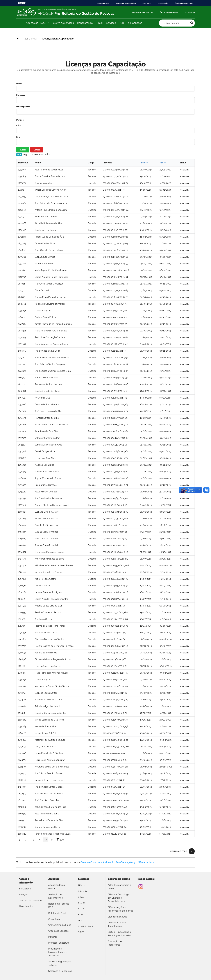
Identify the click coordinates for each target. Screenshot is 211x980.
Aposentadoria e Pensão (57, 887)
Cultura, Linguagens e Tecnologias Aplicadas (119, 934)
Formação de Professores (115, 943)
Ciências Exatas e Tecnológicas (117, 924)
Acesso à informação (126, 3)
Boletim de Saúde (58, 913)
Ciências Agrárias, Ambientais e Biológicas (120, 909)
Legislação (163, 3)
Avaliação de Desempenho (56, 896)
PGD (121, 23)
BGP (80, 915)
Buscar (23, 150)
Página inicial (30, 39)
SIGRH (81, 903)
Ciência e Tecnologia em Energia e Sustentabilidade (119, 898)
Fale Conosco (135, 23)
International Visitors (143, 12)
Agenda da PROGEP (37, 23)
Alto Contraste (171, 12)
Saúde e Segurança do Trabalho (60, 963)
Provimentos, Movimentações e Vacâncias (58, 952)
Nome (19, 84)
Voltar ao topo (179, 851)
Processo (21, 95)
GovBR (22, 3)
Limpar (37, 150)
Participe (147, 3)
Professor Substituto (59, 943)
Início (19, 125)
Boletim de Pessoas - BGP (59, 906)
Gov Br (82, 885)
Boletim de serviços (63, 23)
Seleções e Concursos (60, 971)
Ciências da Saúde (117, 917)
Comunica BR (103, 3)
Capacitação (55, 919)
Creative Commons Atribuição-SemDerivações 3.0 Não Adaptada (117, 862)
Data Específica (23, 107)
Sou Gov (83, 891)
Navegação (18, 23)
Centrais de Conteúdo (30, 901)
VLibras (191, 12)
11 (52, 840)
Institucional (25, 889)
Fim (18, 137)
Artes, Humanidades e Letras (119, 887)
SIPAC (81, 897)
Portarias (53, 937)
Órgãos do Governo (184, 3)
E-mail (99, 23)
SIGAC (81, 909)
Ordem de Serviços (58, 931)
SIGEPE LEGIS (85, 926)
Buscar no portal (172, 23)
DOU (81, 921)
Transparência (85, 23)
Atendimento (26, 906)
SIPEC (81, 932)
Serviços (111, 23)
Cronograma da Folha (60, 925)
